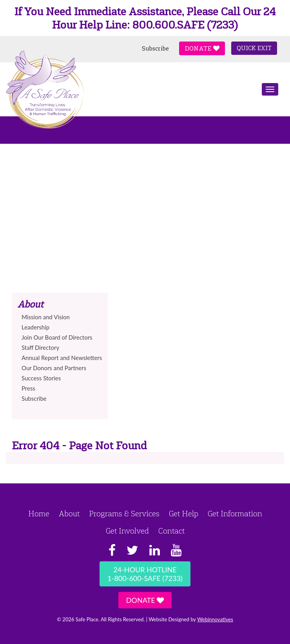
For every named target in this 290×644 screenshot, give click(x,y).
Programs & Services (124, 514)
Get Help (184, 514)
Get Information (235, 514)
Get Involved (127, 531)
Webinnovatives (215, 619)
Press (28, 388)
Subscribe (155, 49)
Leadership (35, 327)
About (69, 514)
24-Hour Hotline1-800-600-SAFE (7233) (145, 574)
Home (39, 514)
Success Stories (41, 378)
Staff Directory (40, 347)
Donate (202, 48)
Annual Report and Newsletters (62, 358)
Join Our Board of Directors (57, 337)
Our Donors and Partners (54, 368)
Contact (171, 531)
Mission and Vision (46, 317)
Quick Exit (254, 48)
